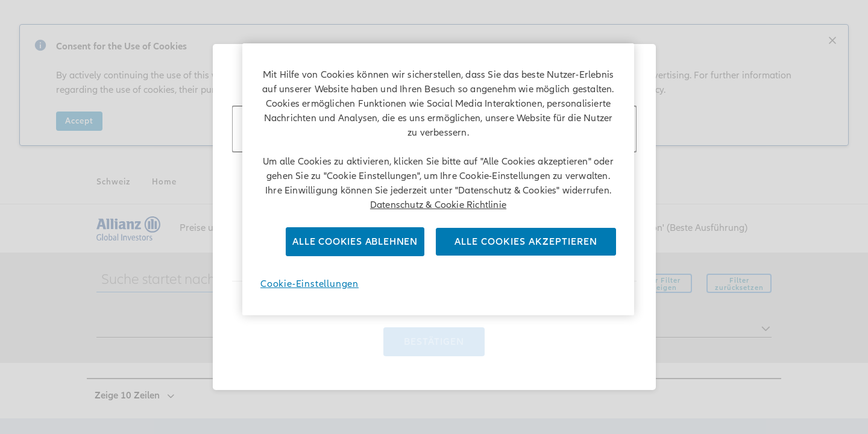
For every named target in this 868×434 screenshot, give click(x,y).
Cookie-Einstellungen (310, 284)
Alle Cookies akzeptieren (526, 242)
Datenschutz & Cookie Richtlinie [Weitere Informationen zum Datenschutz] (438, 205)
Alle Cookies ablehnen (355, 242)
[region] (438, 179)
